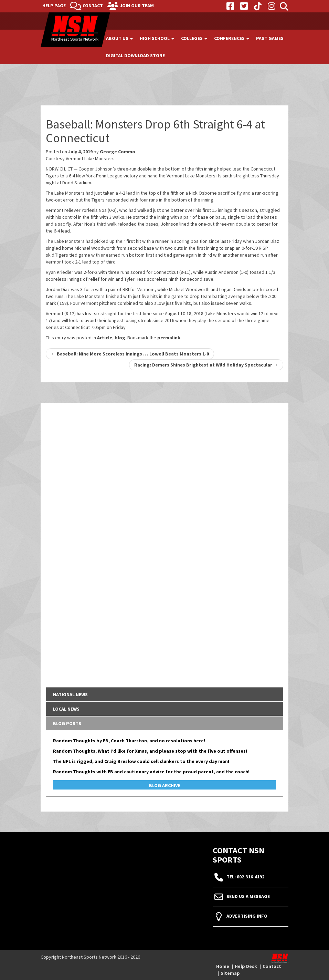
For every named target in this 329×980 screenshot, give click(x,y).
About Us (119, 38)
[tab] (164, 694)
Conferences (232, 38)
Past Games (270, 38)
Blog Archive (165, 785)
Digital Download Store (135, 55)
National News (70, 694)
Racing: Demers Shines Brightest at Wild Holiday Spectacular (206, 365)
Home (223, 966)
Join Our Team (137, 6)
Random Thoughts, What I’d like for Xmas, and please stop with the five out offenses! (150, 751)
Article (105, 338)
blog (120, 338)
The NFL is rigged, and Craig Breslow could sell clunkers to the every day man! (141, 761)
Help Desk (246, 966)
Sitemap (230, 973)
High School (157, 38)
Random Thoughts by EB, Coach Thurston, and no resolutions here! (129, 741)
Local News (66, 709)
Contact (93, 6)
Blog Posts (67, 723)
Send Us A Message (248, 896)
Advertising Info (247, 916)
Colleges (194, 38)
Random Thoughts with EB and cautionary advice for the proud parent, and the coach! (151, 772)
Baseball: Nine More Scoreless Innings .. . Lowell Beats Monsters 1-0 (130, 354)
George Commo (118, 152)
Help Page (54, 6)
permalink (169, 338)
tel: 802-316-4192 (245, 877)
